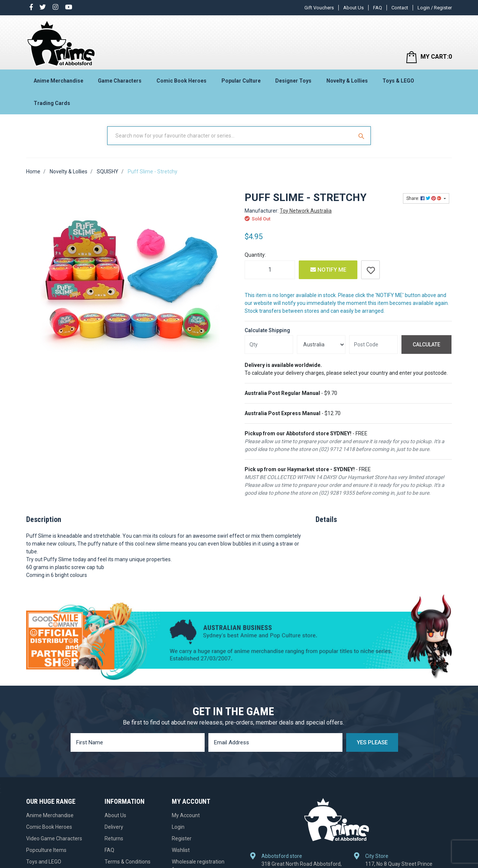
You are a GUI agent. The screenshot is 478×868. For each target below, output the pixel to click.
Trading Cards (52, 103)
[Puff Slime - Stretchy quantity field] (270, 270)
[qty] (269, 345)
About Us (353, 8)
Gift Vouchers (319, 8)
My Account (186, 815)
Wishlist (181, 850)
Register (182, 838)
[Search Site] (362, 136)
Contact (400, 8)
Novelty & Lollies (347, 81)
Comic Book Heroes (181, 81)
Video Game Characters (54, 838)
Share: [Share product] (424, 198)
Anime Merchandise (58, 81)
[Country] (321, 345)
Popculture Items (46, 850)
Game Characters (120, 81)
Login (178, 827)
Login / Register (435, 8)
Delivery (114, 827)
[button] (370, 270)
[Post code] (373, 345)
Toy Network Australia (306, 211)
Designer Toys (293, 81)
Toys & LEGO (398, 81)
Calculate (426, 345)
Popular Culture (241, 81)
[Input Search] (231, 136)
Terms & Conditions (128, 862)
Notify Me (328, 270)
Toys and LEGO (44, 862)
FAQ (378, 8)
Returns (114, 838)
